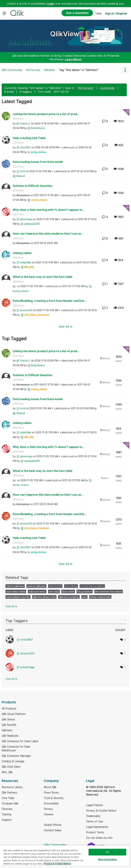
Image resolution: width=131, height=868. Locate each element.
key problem (85, 592)
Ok (107, 852)
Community (107, 88)
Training (6, 814)
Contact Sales (53, 830)
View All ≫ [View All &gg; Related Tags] (12, 606)
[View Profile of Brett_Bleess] (38, 128)
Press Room (51, 792)
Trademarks (93, 816)
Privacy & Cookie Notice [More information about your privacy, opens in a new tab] (57, 864)
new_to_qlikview (36, 586)
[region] (65, 857)
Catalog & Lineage (13, 761)
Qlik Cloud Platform (14, 714)
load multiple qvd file (18, 597)
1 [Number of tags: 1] (125, 640)
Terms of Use (94, 821)
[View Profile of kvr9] (23, 171)
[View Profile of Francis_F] (25, 123)
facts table (68, 592)
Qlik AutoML (9, 725)
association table (16, 592)
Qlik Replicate (10, 736)
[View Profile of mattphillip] (26, 262)
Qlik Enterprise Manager (16, 756)
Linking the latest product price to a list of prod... (46, 114)
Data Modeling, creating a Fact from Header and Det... (50, 301)
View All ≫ (66, 327)
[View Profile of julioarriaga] (26, 219)
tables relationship (100, 597)
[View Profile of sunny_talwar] (39, 200)
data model (55, 586)
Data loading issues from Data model (38, 162)
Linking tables (22, 253)
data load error (37, 592)
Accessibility (51, 803)
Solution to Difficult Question (33, 186)
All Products (9, 708)
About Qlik (50, 787)
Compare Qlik (10, 803)
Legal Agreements (97, 827)
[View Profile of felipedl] (21, 176)
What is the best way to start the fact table (43, 277)
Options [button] (125, 70)
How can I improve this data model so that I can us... (48, 234)
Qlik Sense (8, 719)
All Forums (33, 70)
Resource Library (12, 787)
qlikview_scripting (69, 597)
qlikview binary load (44, 597)
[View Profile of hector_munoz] (21, 291)
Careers (49, 814)
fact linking (71, 586)
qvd (84, 597)
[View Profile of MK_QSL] (29, 267)
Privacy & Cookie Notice (101, 811)
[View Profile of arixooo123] (26, 310)
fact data (54, 592)
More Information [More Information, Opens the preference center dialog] (107, 859)
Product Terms (95, 832)
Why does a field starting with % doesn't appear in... (49, 210)
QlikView (65, 34)
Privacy (48, 809)
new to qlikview (15, 586)
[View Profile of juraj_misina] (39, 152)
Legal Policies (94, 805)
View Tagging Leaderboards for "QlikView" (65, 620)
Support (7, 820)
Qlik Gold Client (11, 767)
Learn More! (73, 59)
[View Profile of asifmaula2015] (32, 224)
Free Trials (8, 798)
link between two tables (109, 592)
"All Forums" (86, 88)
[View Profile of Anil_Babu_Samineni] (37, 315)
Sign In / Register (116, 13)
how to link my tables (92, 586)
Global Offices (53, 825)
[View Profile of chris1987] (25, 147)
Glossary (7, 809)
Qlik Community (12, 70)
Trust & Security (54, 798)
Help (99, 13)
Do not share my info (100, 838)
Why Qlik (7, 772)
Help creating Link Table (29, 138)
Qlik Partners (9, 792)
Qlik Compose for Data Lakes (20, 741)
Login (50, 4)
